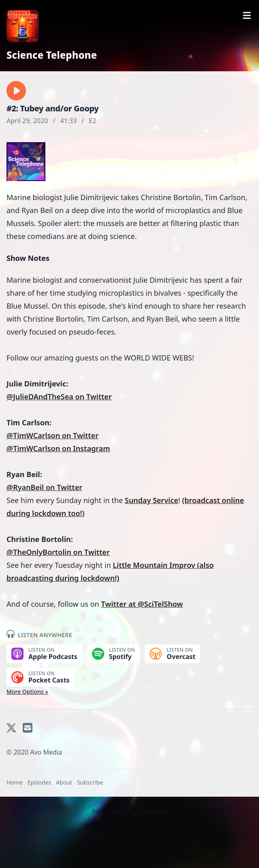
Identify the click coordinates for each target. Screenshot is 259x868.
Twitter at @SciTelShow (142, 604)
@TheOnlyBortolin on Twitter (58, 552)
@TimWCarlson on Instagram (58, 448)
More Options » (27, 692)
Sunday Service (152, 500)
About (64, 782)
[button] (16, 91)
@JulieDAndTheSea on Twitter (59, 397)
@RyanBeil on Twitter (44, 487)
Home (15, 782)
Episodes (39, 782)
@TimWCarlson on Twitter (52, 435)
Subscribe (90, 782)
